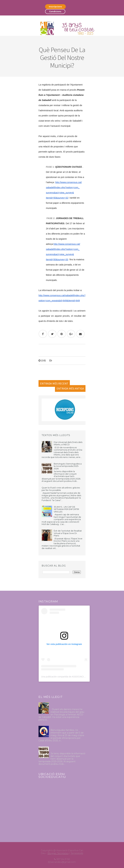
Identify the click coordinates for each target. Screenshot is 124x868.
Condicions (55, 11)
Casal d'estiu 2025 (60, 727)
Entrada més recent (54, 383)
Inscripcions (55, 7)
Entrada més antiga (70, 388)
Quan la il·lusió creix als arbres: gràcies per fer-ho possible (61, 489)
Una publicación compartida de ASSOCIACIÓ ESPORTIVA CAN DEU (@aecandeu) (82, 677)
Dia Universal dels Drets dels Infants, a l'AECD (68, 443)
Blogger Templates (58, 853)
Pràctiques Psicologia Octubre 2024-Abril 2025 (67, 705)
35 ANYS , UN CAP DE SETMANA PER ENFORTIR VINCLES (66, 509)
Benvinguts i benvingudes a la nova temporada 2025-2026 (68, 466)
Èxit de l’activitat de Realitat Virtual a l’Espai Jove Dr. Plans (68, 533)
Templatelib (77, 853)
